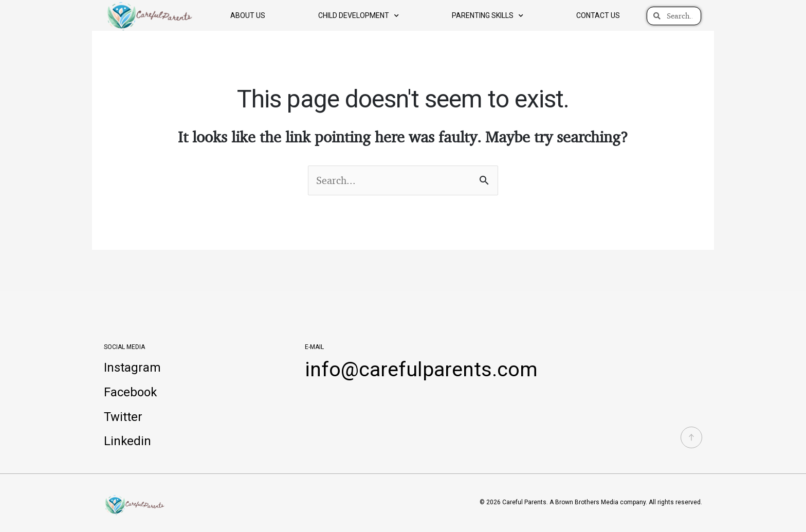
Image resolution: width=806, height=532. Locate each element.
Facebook (131, 393)
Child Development (359, 16)
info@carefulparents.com (423, 369)
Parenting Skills (488, 16)
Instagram (132, 368)
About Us (248, 15)
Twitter (123, 417)
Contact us (598, 15)
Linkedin (128, 442)
